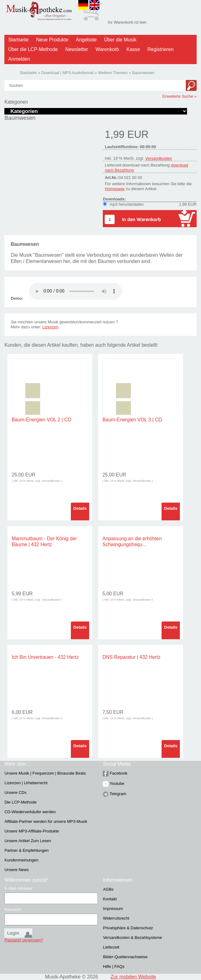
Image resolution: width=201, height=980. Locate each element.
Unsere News (16, 870)
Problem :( (75, 291)
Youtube (114, 783)
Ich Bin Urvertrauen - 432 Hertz (45, 657)
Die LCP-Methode (20, 802)
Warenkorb (107, 49)
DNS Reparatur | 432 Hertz (132, 657)
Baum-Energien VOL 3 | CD (132, 420)
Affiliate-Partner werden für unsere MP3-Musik (46, 821)
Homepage (115, 189)
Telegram (114, 794)
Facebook (115, 773)
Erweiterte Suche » (180, 96)
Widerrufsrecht (116, 918)
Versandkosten (158, 158)
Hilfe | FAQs (114, 966)
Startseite (18, 40)
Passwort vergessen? (24, 940)
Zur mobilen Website (133, 977)
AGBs (108, 889)
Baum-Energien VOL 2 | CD (42, 420)
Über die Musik (120, 40)
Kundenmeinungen (21, 860)
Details (80, 508)
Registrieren (161, 49)
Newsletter (77, 49)
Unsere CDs (15, 792)
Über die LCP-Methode (33, 49)
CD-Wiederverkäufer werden (30, 812)
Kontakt (110, 899)
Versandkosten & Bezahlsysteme (132, 938)
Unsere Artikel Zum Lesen (28, 841)
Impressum (113, 909)
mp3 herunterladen (127, 204)
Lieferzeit (111, 947)
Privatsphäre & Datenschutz (128, 928)
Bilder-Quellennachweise (125, 957)
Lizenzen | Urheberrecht (26, 783)
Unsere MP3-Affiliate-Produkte (32, 831)
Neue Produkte (52, 40)
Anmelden (19, 59)
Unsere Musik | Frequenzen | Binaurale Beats (45, 773)
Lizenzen (50, 327)
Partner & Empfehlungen (26, 850)
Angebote (86, 40)
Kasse (133, 49)
